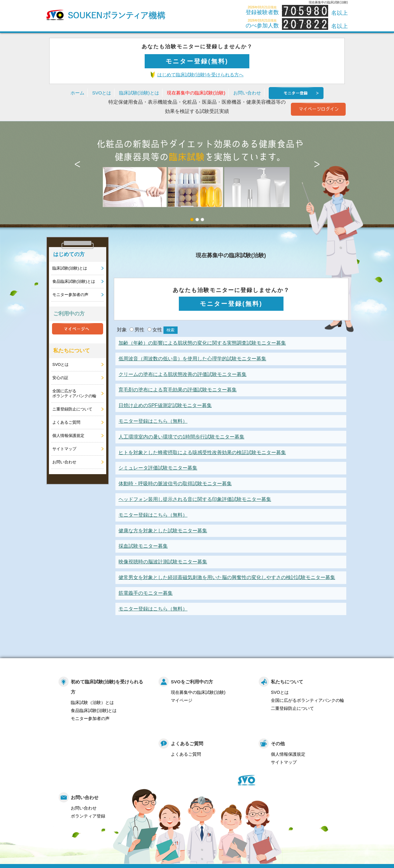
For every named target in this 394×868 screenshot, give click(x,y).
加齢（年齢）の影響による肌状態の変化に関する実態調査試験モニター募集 (202, 343)
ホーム (77, 93)
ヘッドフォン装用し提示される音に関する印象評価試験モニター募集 (195, 499)
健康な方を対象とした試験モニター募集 (163, 531)
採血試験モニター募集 (143, 546)
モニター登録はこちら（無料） (153, 421)
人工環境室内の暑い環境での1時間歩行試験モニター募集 (181, 437)
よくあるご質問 (66, 422)
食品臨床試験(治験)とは (74, 281)
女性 (155, 330)
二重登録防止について (292, 708)
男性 (137, 330)
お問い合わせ (247, 93)
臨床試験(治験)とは (139, 93)
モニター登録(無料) (197, 61)
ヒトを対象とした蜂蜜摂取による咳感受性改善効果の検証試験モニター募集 (202, 452)
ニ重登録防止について (72, 409)
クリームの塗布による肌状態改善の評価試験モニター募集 (183, 374)
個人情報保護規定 (68, 436)
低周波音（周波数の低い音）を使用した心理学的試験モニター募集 (192, 359)
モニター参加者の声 (70, 295)
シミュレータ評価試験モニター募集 (158, 468)
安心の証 (60, 378)
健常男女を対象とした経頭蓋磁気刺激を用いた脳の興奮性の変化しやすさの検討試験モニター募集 (227, 577)
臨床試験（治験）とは (92, 702)
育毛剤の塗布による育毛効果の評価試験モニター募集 (178, 390)
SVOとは (102, 93)
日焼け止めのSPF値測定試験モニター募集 (165, 405)
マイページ (182, 700)
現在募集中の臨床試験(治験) (196, 93)
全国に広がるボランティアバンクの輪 (74, 393)
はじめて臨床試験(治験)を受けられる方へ (200, 75)
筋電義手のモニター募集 (146, 593)
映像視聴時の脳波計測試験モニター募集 (163, 562)
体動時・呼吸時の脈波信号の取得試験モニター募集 (175, 484)
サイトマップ (64, 449)
